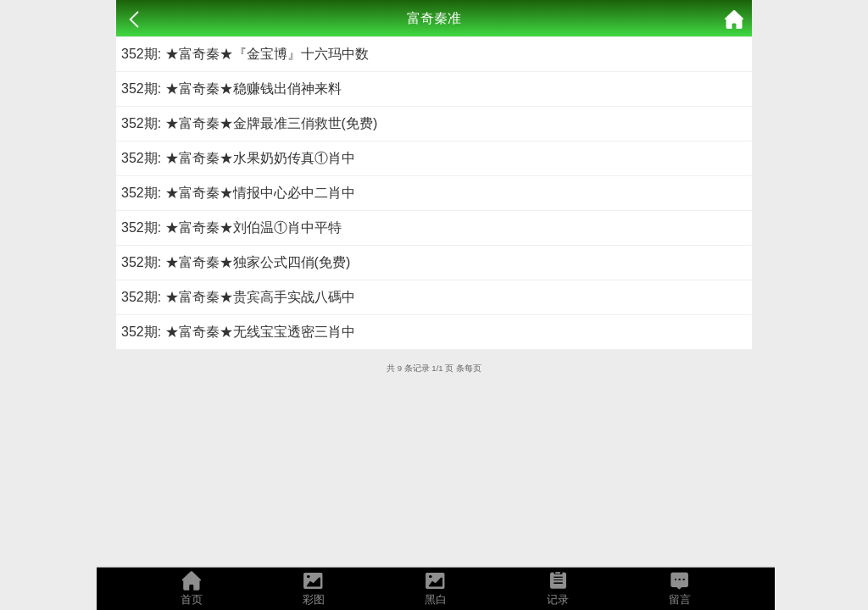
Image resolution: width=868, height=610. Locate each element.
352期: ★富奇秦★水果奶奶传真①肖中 (238, 158)
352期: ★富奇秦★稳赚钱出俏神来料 (231, 89)
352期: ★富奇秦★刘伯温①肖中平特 (231, 227)
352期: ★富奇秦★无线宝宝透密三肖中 (238, 332)
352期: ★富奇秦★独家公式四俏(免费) (236, 262)
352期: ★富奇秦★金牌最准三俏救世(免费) (249, 123)
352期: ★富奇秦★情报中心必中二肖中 (238, 193)
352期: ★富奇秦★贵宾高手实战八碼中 (238, 297)
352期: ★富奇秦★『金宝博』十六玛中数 (245, 54)
